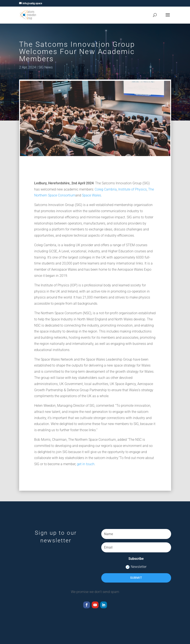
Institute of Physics (132, 189)
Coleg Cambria (106, 189)
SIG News (46, 67)
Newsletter (136, 567)
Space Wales (91, 195)
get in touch (86, 464)
